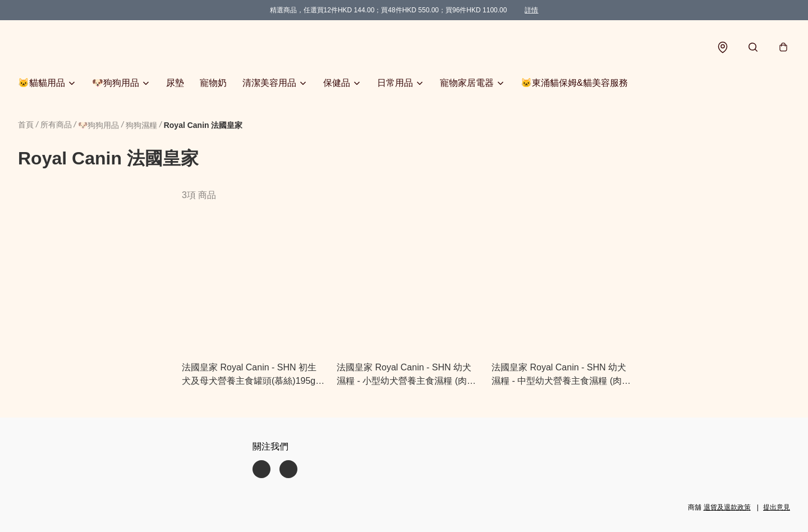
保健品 (337, 83)
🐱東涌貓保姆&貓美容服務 (574, 83)
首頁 (26, 125)
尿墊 (175, 83)
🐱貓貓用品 (42, 83)
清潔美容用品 (269, 83)
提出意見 (777, 507)
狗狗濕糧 (141, 125)
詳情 (531, 10)
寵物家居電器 (467, 83)
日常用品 (395, 83)
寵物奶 (213, 83)
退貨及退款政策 (727, 507)
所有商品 (56, 125)
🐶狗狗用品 (116, 83)
